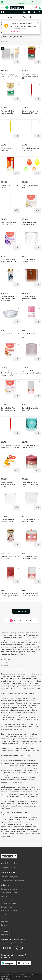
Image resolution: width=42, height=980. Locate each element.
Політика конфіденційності (11, 900)
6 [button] (27, 621)
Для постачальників (9, 911)
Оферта (4, 896)
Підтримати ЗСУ (8, 868)
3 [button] (17, 621)
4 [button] (20, 621)
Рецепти (4, 914)
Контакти (5, 918)
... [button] (29, 621)
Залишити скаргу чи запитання (13, 880)
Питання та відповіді (9, 893)
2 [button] (14, 621)
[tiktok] (22, 948)
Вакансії (4, 925)
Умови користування (9, 903)
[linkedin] (16, 948)
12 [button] (31, 621)
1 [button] (11, 621)
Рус (9, 863)
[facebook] (3, 948)
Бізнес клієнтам (7, 907)
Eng (15, 863)
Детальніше (21, 4)
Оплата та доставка (9, 889)
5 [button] (24, 621)
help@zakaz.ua (7, 935)
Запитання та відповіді (10, 877)
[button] (35, 12)
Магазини (5, 921)
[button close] (40, 2)
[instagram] (10, 948)
